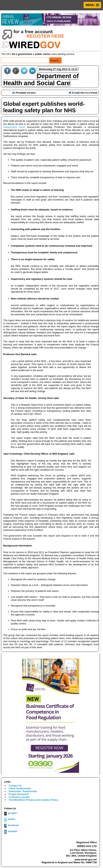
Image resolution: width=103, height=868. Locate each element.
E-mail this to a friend (83, 93)
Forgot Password (19, 794)
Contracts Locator (19, 797)
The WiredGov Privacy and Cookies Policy (33, 800)
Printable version (24, 93)
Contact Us (15, 786)
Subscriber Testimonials (23, 791)
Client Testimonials (20, 788)
